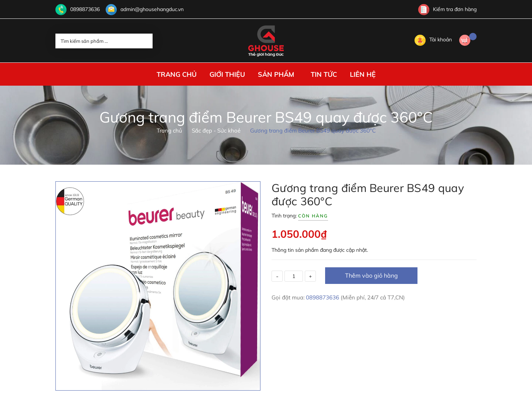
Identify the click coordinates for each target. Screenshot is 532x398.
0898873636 (85, 9)
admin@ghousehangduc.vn (152, 9)
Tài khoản (433, 40)
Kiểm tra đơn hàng (447, 9)
